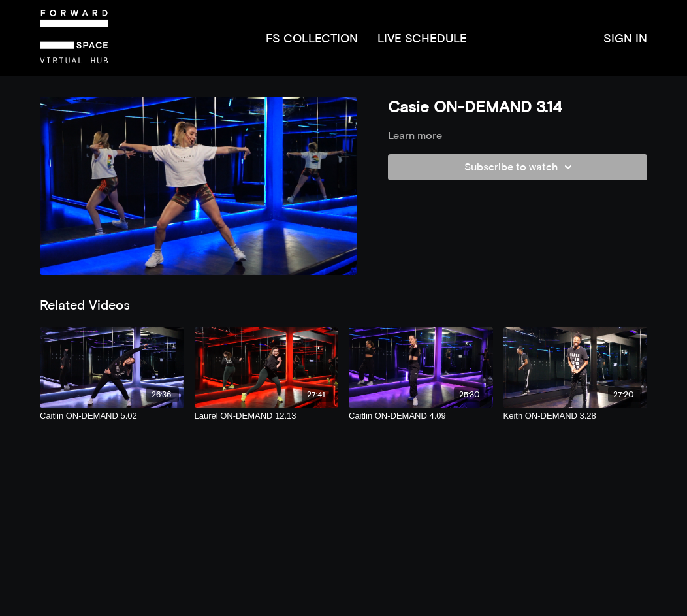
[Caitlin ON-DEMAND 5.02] (112, 416)
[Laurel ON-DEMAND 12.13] (267, 416)
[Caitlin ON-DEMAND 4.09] (421, 416)
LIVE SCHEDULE (422, 38)
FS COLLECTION (312, 38)
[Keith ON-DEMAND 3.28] (576, 416)
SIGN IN (625, 38)
